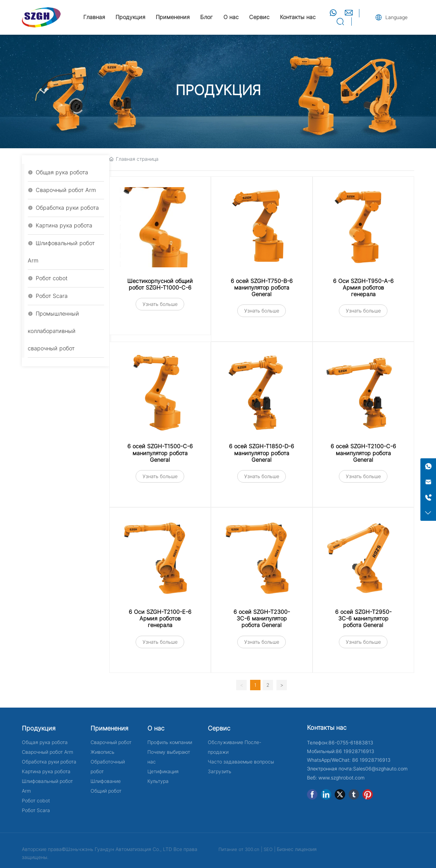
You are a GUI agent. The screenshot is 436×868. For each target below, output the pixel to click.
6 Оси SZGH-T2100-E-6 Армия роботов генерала (160, 619)
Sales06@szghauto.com (380, 769)
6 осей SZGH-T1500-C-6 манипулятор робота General (160, 453)
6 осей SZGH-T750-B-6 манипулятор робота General (262, 288)
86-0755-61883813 (351, 743)
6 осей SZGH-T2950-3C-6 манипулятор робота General (363, 619)
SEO (268, 849)
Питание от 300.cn (239, 849)
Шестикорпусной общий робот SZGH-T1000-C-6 (160, 284)
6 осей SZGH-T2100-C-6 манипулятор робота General (363, 453)
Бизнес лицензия (297, 849)
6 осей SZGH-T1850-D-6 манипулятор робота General (262, 453)
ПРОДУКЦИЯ (218, 90)
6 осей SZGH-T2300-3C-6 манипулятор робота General (262, 619)
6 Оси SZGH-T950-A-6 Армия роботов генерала (363, 288)
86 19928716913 (355, 751)
